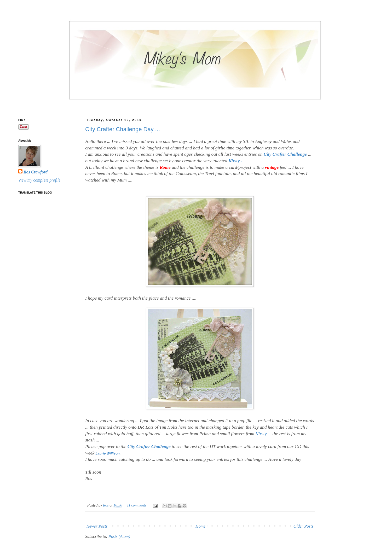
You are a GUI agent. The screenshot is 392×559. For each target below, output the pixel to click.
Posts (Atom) (119, 536)
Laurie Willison (108, 453)
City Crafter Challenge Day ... (123, 129)
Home (200, 526)
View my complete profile (39, 180)
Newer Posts (97, 526)
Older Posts (303, 526)
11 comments (137, 505)
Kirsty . (235, 161)
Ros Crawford (36, 172)
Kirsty (261, 434)
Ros (106, 505)
